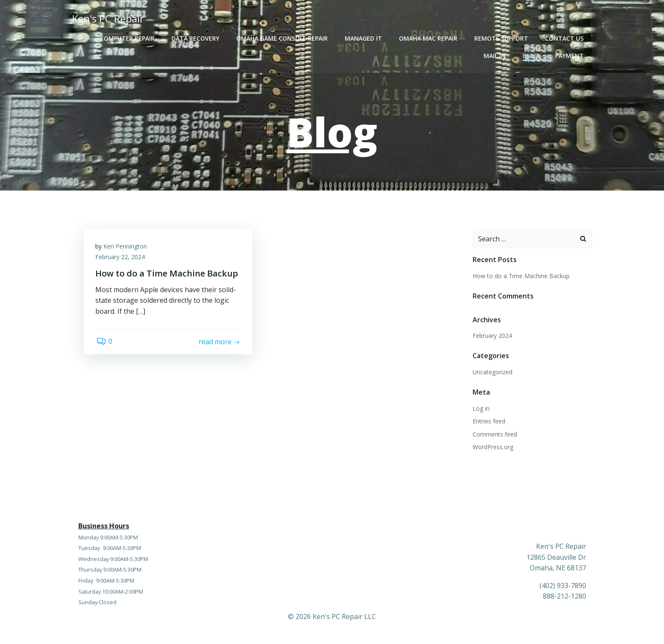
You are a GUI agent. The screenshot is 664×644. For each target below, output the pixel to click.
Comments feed (494, 435)
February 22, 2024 (121, 259)
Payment (570, 56)
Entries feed (488, 422)
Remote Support (502, 38)
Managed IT (364, 38)
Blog (531, 56)
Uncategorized (492, 372)
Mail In (495, 56)
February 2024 (492, 336)
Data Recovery (196, 38)
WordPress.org (492, 447)
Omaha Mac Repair (429, 38)
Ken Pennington (126, 248)
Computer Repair (128, 38)
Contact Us (565, 38)
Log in (481, 409)
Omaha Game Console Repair (283, 38)
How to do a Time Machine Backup (521, 276)
